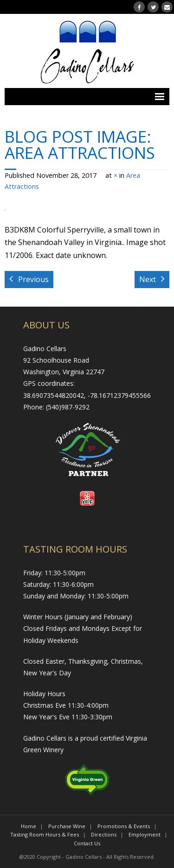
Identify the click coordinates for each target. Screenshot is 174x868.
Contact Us (87, 843)
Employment (145, 834)
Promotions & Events (124, 826)
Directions (104, 834)
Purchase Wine (67, 826)
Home (29, 826)
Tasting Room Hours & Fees (45, 834)
